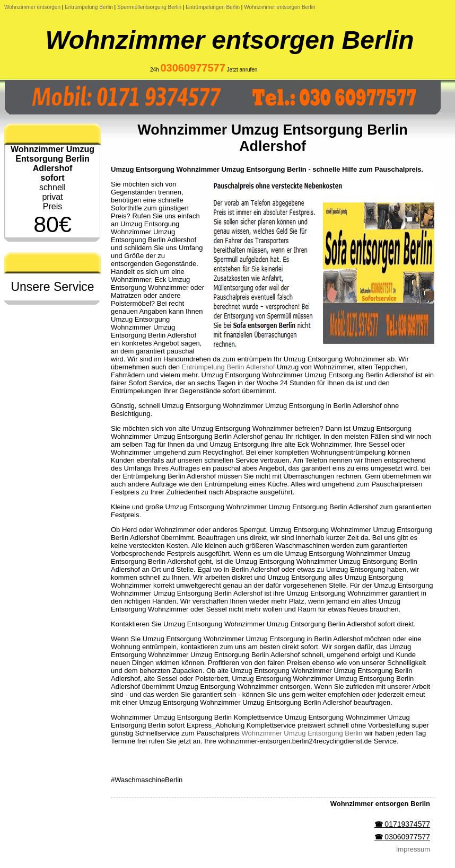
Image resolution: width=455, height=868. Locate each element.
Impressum (413, 849)
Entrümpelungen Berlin (213, 7)
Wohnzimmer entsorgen (32, 7)
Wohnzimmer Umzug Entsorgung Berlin (302, 733)
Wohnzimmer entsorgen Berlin (279, 7)
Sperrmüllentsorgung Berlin (149, 7)
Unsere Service (52, 287)
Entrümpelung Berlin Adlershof (229, 367)
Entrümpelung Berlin (89, 7)
